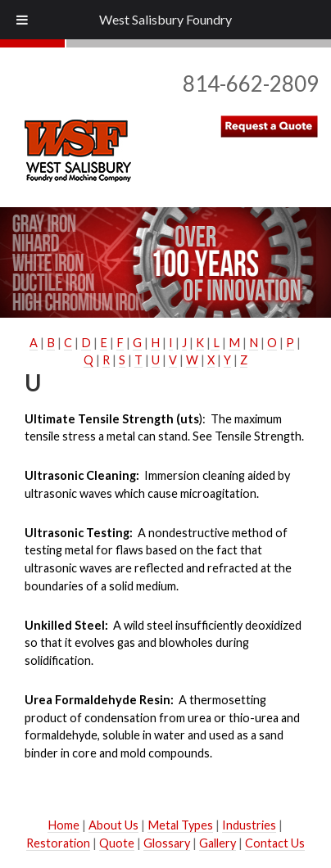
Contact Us (275, 843)
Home (63, 825)
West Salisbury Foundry (165, 19)
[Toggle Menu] (22, 20)
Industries (249, 825)
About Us (113, 825)
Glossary (167, 843)
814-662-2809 (251, 84)
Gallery (218, 843)
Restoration (58, 843)
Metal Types (180, 825)
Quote (117, 843)
